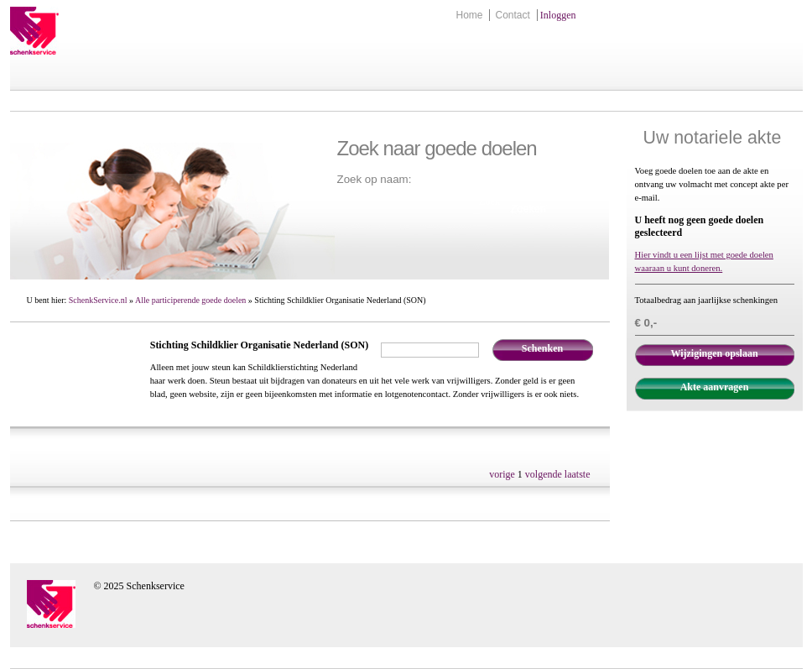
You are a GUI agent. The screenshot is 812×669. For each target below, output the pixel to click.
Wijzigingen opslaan (714, 353)
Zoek (490, 201)
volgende (544, 474)
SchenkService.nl (98, 300)
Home (469, 15)
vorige (502, 474)
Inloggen (558, 15)
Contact (512, 15)
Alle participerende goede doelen (190, 300)
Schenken (542, 348)
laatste (578, 474)
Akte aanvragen (715, 387)
